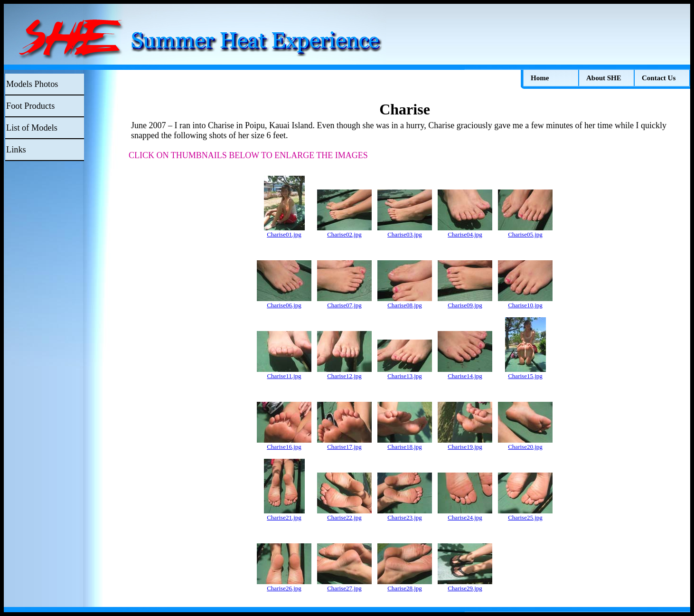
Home (540, 78)
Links (16, 150)
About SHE (604, 78)
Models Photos (32, 84)
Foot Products (30, 106)
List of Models (32, 128)
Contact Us (659, 78)
